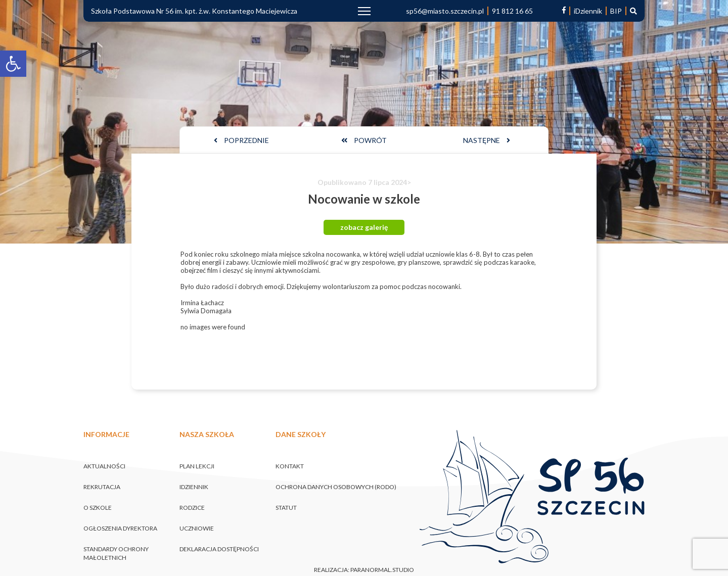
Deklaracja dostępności (219, 549)
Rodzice (192, 508)
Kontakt (290, 466)
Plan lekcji (197, 466)
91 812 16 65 (512, 11)
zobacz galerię (364, 227)
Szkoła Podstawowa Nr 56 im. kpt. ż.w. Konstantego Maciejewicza (194, 11)
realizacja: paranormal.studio (364, 570)
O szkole (98, 508)
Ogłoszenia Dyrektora (120, 528)
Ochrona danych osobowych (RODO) (336, 487)
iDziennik (588, 11)
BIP (616, 11)
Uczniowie (197, 528)
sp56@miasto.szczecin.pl (445, 11)
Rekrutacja (102, 487)
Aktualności (104, 466)
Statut (286, 508)
